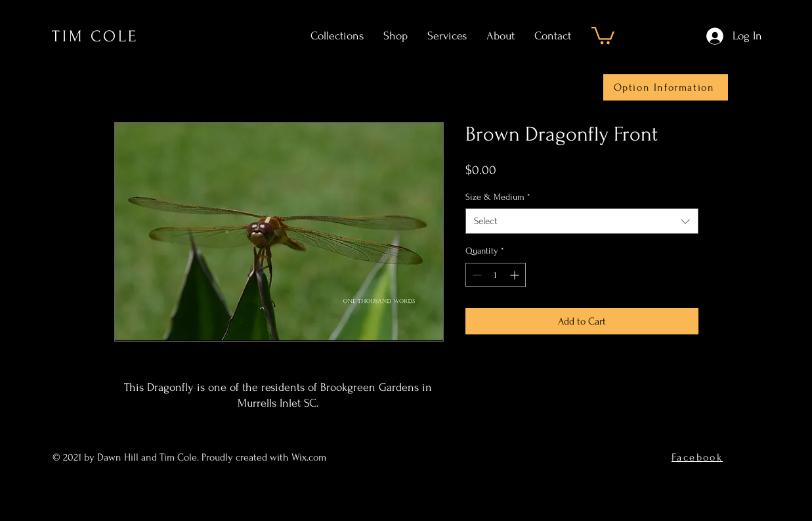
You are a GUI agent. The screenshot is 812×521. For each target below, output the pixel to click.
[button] (603, 34)
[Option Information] (666, 87)
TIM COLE (95, 36)
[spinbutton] (496, 275)
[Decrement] (476, 275)
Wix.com (310, 457)
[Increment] (516, 275)
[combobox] (582, 221)
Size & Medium (498, 197)
